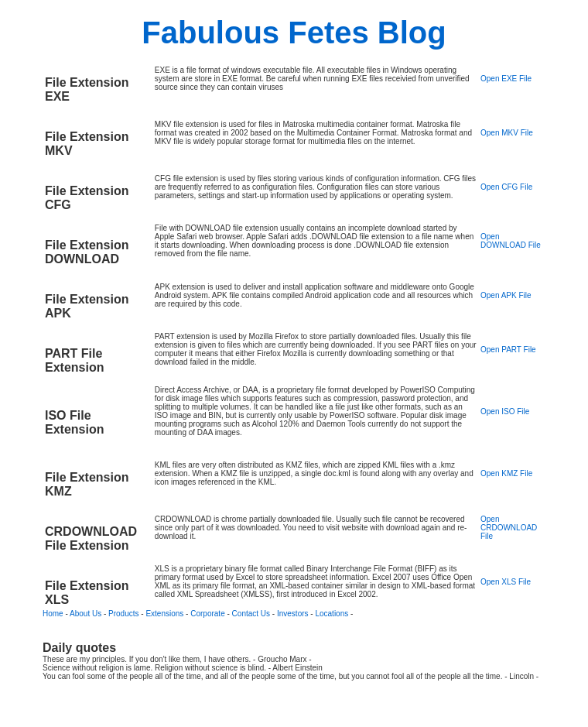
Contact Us (251, 614)
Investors (293, 614)
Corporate (207, 614)
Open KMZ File (506, 473)
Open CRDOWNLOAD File (509, 528)
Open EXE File (506, 79)
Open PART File (508, 350)
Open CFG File (506, 187)
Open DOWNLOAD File (511, 241)
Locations (332, 614)
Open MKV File (507, 133)
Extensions (164, 614)
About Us (85, 614)
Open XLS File (506, 582)
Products (123, 614)
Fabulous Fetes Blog (294, 33)
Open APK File (506, 295)
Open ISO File (505, 412)
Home (53, 614)
